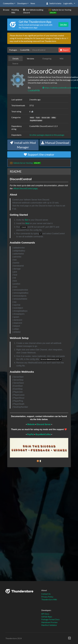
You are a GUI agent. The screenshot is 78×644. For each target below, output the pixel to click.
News (33, 3)
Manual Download (55, 143)
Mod (27, 223)
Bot (26, 220)
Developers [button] (22, 3)
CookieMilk (25, 50)
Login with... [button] (68, 3)
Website (31, 424)
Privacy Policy (47, 597)
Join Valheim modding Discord (33, 11)
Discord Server (44, 424)
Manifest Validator (49, 625)
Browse (6, 10)
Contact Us (46, 594)
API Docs (45, 614)
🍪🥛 (39, 461)
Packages (13, 50)
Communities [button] (8, 3)
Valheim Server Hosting (62, 10)
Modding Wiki (15, 11)
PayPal (30, 434)
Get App (63, 24)
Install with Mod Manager (23, 145)
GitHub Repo (47, 617)
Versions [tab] (30, 59)
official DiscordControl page (25, 189)
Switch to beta (54, 3)
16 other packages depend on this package (47, 135)
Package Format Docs (50, 619)
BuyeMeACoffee (43, 434)
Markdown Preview (49, 622)
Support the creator (39, 154)
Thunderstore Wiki (49, 599)
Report (64, 50)
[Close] (68, 38)
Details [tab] (16, 59)
